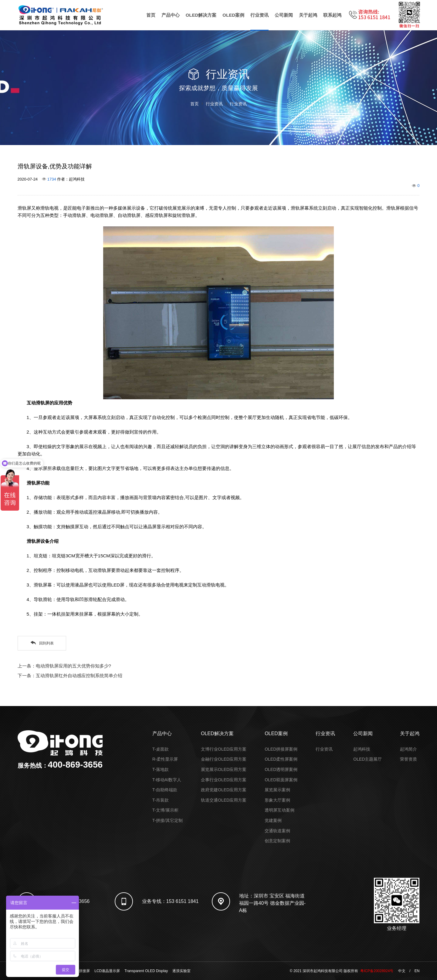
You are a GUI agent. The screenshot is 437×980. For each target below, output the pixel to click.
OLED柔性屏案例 (281, 759)
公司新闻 (284, 15)
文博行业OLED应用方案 (224, 749)
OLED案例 (233, 15)
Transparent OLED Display (146, 971)
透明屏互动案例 (279, 810)
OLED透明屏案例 (281, 769)
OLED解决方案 (201, 15)
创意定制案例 (277, 841)
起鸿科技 (362, 749)
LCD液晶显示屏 (107, 971)
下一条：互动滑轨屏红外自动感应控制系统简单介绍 (70, 676)
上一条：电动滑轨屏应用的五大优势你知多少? (64, 666)
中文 (402, 971)
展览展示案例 (277, 790)
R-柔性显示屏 (165, 759)
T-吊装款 (161, 800)
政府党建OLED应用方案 (224, 790)
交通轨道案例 (277, 831)
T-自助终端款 (165, 790)
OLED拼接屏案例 (281, 749)
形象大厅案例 (277, 800)
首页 (151, 15)
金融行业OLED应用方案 (224, 759)
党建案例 (273, 820)
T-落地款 (161, 769)
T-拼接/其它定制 (168, 820)
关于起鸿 (308, 15)
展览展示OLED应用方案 (224, 769)
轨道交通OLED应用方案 (224, 800)
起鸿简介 (408, 749)
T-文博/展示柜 (165, 810)
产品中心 (171, 15)
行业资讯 (259, 15)
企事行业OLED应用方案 (224, 780)
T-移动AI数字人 (167, 780)
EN (417, 971)
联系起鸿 (332, 15)
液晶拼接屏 (81, 971)
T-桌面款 (161, 749)
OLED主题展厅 (368, 759)
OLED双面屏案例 (281, 780)
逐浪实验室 (181, 971)
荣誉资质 (408, 759)
